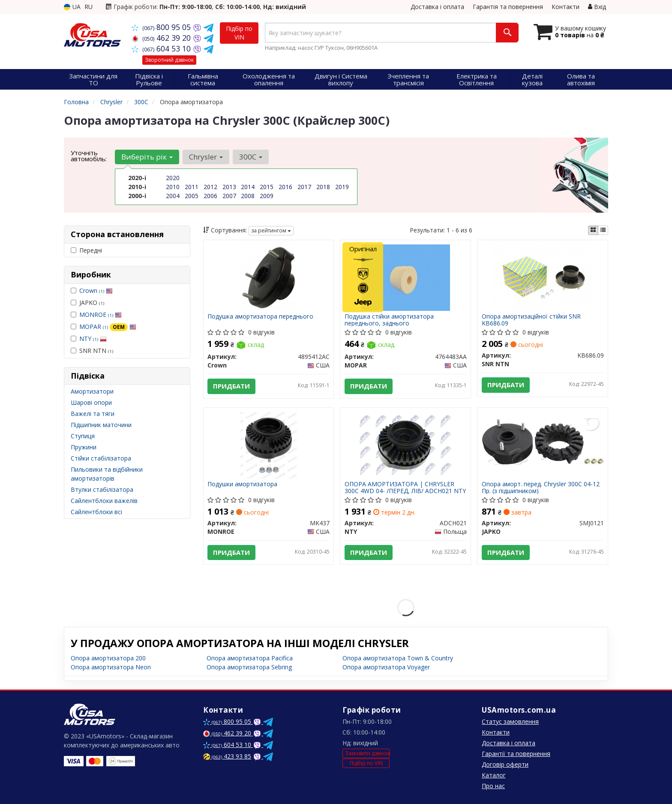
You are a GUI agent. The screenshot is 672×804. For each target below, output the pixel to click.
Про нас (493, 786)
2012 (210, 187)
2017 (304, 187)
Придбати (232, 386)
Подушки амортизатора (243, 484)
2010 (173, 187)
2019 (342, 187)
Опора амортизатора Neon (111, 667)
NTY (93, 339)
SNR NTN (92, 351)
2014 (248, 187)
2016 (285, 187)
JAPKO (87, 303)
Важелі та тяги (93, 414)
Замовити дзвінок (367, 754)
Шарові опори (91, 402)
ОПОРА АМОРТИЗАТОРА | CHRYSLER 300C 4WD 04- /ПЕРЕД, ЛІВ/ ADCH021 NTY (405, 487)
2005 (192, 196)
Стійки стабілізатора (101, 458)
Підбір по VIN (239, 33)
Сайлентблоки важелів (104, 501)
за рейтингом (271, 230)
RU (88, 7)
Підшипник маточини (101, 425)
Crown (96, 291)
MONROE (100, 315)
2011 (192, 187)
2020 (173, 178)
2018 (323, 187)
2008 (248, 196)
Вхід (597, 7)
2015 (267, 187)
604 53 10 (162, 48)
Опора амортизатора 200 (108, 658)
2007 (229, 196)
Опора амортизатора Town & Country (398, 658)
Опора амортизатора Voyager (386, 667)
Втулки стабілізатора (102, 489)
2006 (210, 196)
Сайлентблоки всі (96, 512)
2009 (267, 196)
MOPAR (108, 327)
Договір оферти (505, 764)
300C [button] (251, 157)
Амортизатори (92, 391)
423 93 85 (227, 756)
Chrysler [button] (206, 157)
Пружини (84, 447)
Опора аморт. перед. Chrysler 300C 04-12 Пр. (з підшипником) (541, 487)
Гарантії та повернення (516, 754)
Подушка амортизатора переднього (261, 317)
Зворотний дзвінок (169, 60)
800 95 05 (162, 27)
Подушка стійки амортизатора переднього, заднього (389, 320)
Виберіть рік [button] (147, 157)
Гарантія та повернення (508, 7)
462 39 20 (162, 38)
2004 (173, 196)
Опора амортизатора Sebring (249, 667)
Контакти (565, 7)
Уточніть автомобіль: (89, 156)
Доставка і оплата (437, 7)
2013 (229, 187)
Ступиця (83, 436)
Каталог (494, 775)
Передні (86, 250)
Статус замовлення (510, 721)
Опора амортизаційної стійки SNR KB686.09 (531, 320)
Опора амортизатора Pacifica (250, 658)
